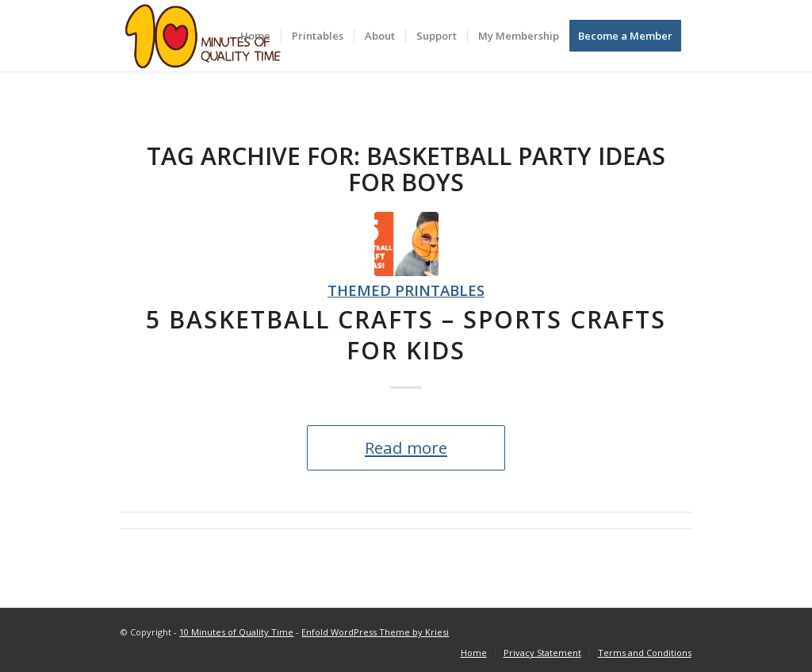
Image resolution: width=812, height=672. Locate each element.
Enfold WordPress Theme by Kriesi (375, 632)
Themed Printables (406, 290)
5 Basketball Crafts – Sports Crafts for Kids (406, 335)
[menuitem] (255, 36)
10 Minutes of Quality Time (236, 632)
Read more (406, 447)
